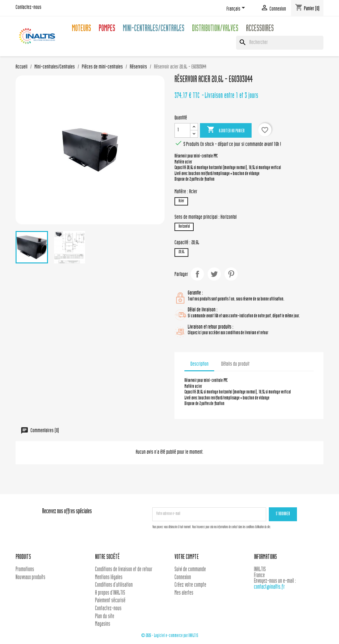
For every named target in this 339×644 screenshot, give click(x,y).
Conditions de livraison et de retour (124, 570)
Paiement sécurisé (110, 601)
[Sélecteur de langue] (237, 9)
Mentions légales (109, 578)
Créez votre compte (190, 585)
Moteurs (81, 29)
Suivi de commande (190, 570)
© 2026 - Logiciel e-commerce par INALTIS (170, 636)
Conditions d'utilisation (114, 585)
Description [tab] (199, 364)
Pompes (107, 29)
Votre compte (187, 557)
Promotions (25, 570)
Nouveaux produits (30, 578)
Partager (197, 274)
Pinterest (231, 274)
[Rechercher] (280, 43)
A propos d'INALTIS (110, 593)
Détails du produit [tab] (235, 364)
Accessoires (260, 29)
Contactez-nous (28, 8)
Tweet (214, 274)
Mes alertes (184, 593)
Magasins (103, 624)
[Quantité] (182, 130)
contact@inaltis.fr (269, 587)
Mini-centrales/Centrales (154, 29)
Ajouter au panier (226, 130)
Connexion (183, 578)
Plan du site (105, 617)
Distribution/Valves (215, 29)
